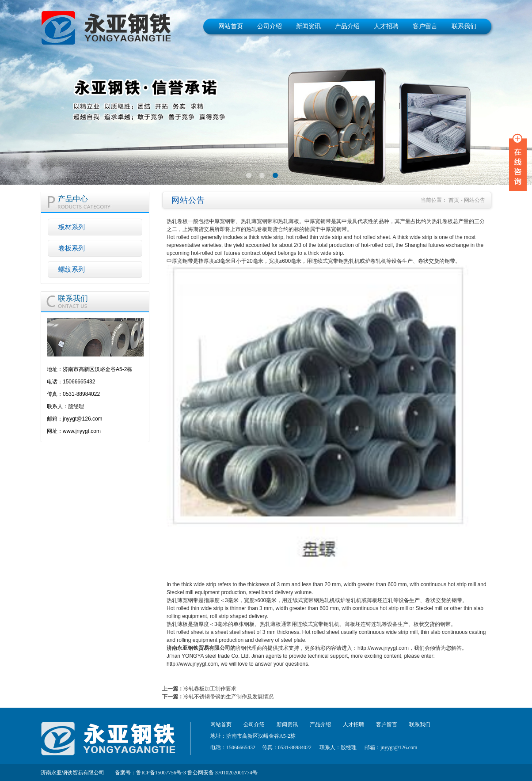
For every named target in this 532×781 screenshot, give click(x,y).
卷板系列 (72, 248)
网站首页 (231, 26)
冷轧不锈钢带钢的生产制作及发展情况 (228, 697)
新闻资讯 (308, 26)
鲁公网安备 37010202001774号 (222, 773)
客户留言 (425, 26)
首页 (454, 200)
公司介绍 (270, 26)
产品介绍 (347, 26)
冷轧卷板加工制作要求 (210, 689)
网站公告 (475, 200)
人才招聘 (386, 26)
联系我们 (464, 26)
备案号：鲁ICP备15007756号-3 (150, 773)
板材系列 (72, 227)
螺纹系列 (72, 269)
